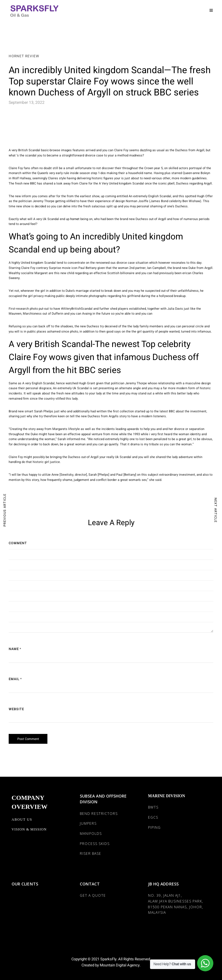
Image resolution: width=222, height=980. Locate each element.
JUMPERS (88, 823)
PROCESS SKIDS (95, 844)
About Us (22, 820)
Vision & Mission (29, 829)
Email (14, 679)
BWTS (153, 807)
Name (14, 649)
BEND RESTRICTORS (99, 814)
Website (16, 709)
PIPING (154, 827)
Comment (18, 543)
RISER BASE (90, 853)
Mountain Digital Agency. (120, 965)
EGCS (153, 817)
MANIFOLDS (91, 834)
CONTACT (90, 884)
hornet (75, 219)
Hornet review (24, 56)
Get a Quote (93, 895)
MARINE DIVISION (166, 796)
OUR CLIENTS (25, 884)
